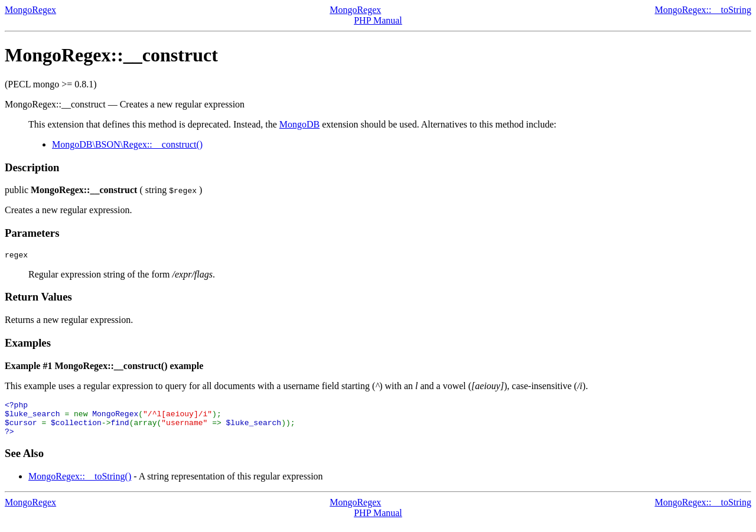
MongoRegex (30, 10)
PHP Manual (378, 20)
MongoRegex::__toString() (80, 485)
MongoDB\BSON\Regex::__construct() (127, 144)
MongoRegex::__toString (703, 10)
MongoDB (299, 124)
